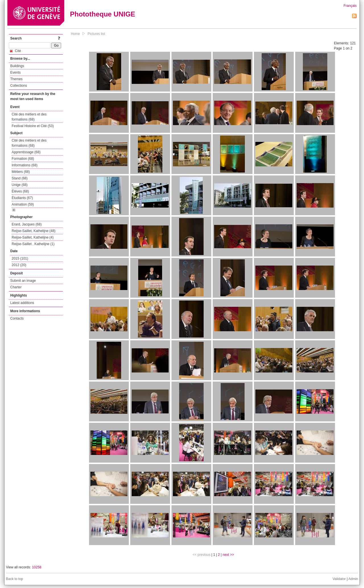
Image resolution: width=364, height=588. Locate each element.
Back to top (15, 579)
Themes (16, 79)
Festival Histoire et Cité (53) (33, 126)
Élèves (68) (20, 191)
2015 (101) (20, 258)
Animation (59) (23, 204)
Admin (353, 579)
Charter (16, 287)
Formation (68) (23, 159)
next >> (228, 555)
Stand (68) (20, 178)
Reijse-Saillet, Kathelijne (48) (34, 231)
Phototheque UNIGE (103, 14)
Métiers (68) (21, 172)
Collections (19, 86)
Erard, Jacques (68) (27, 224)
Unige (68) (20, 185)
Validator (339, 579)
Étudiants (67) (22, 198)
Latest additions (22, 303)
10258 (37, 567)
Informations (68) (25, 165)
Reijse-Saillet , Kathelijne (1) (33, 244)
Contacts (17, 318)
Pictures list (96, 34)
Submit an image (23, 281)
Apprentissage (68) (26, 152)
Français (350, 6)
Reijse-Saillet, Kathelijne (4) (33, 237)
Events (15, 73)
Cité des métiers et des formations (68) (29, 117)
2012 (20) (19, 265)
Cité (15, 51)
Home (75, 34)
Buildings (17, 66)
